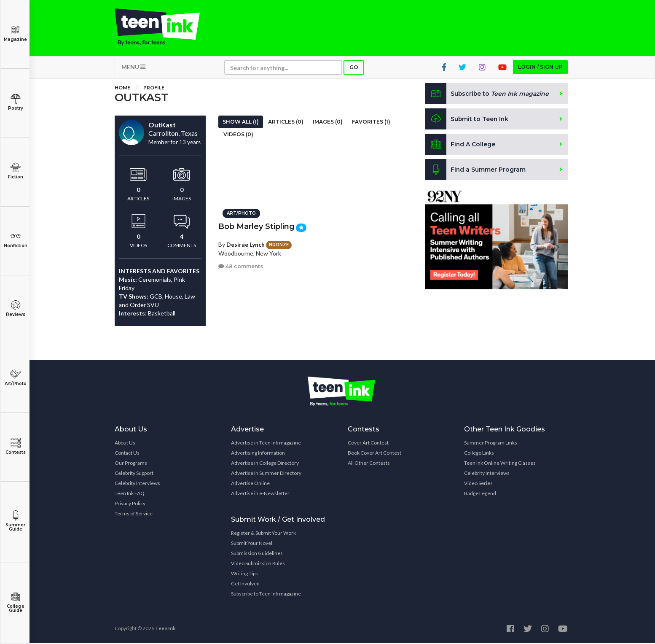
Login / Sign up (540, 68)
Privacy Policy (130, 504)
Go (354, 68)
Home (122, 88)
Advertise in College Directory (265, 464)
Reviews (15, 309)
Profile (154, 88)
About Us (125, 443)
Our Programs (131, 464)
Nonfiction (15, 240)
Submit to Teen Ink (467, 120)
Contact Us (127, 454)
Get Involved (245, 584)
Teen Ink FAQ (130, 494)
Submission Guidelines (257, 554)
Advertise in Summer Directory (266, 474)
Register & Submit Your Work (263, 534)
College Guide (15, 602)
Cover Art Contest (368, 443)
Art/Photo (15, 378)
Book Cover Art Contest (374, 454)
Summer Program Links (491, 443)
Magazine (15, 34)
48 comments (241, 266)
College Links (479, 454)
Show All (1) (241, 123)
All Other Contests (369, 464)
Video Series (478, 484)
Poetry (15, 102)
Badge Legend (480, 494)
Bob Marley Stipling (256, 226)
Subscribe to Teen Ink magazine (266, 594)
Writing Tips (244, 574)
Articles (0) (286, 123)
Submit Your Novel (252, 544)
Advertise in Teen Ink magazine (266, 443)
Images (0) (328, 123)
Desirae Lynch (246, 244)
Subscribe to (487, 94)
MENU (133, 68)
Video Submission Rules (258, 564)
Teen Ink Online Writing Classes (500, 464)
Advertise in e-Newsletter (260, 494)
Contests (15, 446)
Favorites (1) (371, 123)
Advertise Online (250, 484)
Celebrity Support (134, 474)
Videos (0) (238, 135)
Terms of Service (134, 514)
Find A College (460, 145)
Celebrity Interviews (137, 484)
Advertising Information (258, 454)
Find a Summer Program (476, 170)
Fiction (15, 171)
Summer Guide (15, 521)
